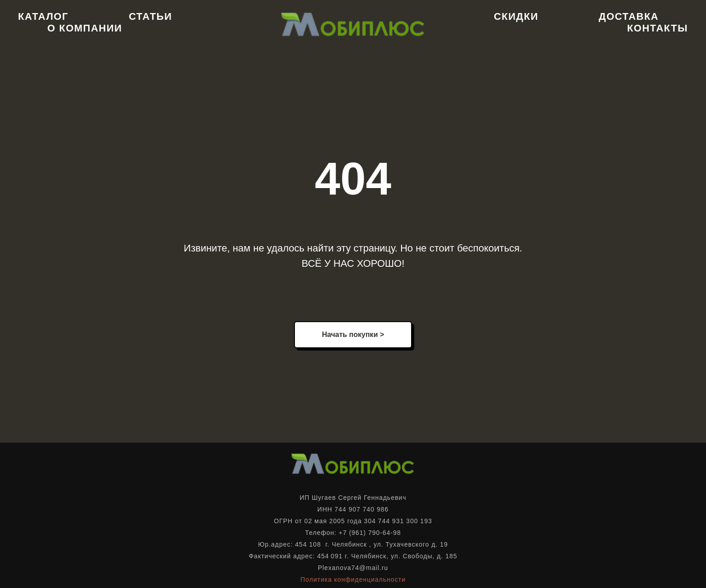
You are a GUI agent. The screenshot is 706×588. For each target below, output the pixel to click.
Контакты (658, 28)
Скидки (516, 16)
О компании (85, 28)
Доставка (629, 16)
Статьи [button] (150, 16)
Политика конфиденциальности (353, 579)
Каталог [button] (43, 16)
